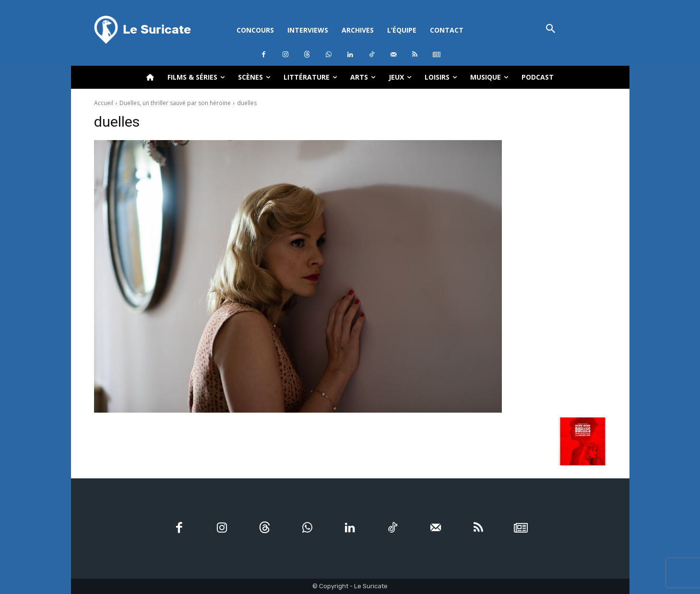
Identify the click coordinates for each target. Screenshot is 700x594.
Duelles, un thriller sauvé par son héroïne (175, 103)
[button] (551, 30)
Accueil (104, 103)
